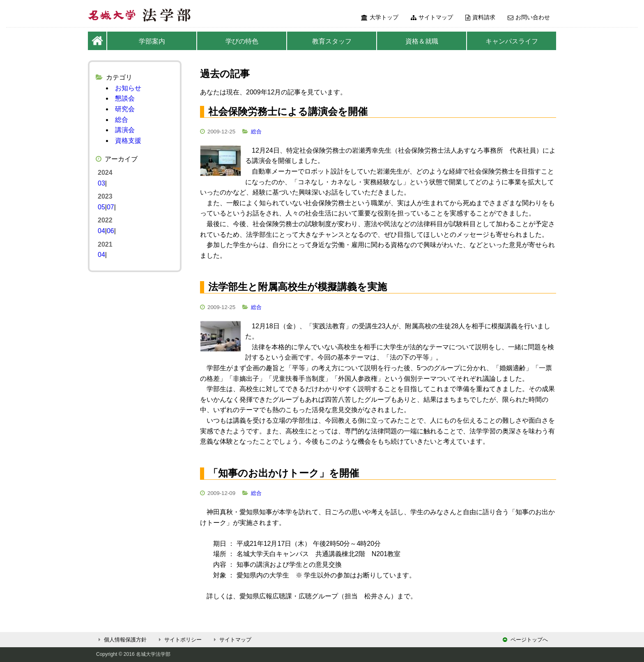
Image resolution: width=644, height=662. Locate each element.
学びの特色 (242, 41)
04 (101, 231)
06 (110, 231)
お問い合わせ (529, 17)
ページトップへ (525, 640)
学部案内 (152, 41)
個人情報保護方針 (121, 640)
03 (101, 183)
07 (110, 207)
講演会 (125, 130)
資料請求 (480, 17)
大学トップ (380, 17)
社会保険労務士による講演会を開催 (288, 111)
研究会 (125, 109)
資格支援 (128, 141)
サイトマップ (432, 17)
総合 (256, 132)
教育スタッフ (332, 41)
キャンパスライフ (512, 41)
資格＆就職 (422, 41)
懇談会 (125, 98)
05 (101, 207)
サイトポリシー (179, 640)
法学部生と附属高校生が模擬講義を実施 (298, 287)
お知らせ (128, 88)
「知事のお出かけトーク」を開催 (284, 473)
